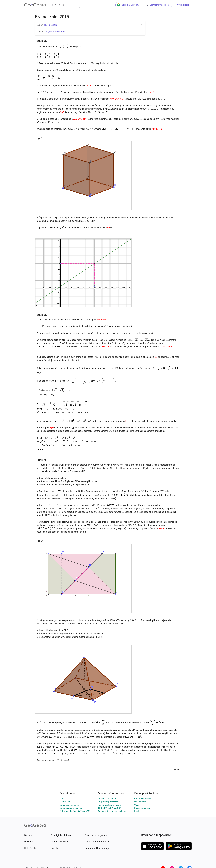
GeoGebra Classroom (157, 5)
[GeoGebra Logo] (35, 5)
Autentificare (183, 5)
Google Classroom (128, 5)
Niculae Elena (51, 25)
